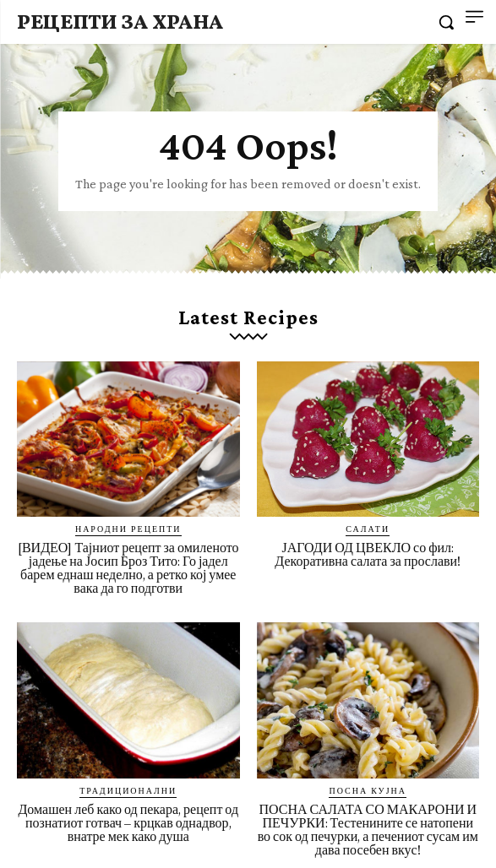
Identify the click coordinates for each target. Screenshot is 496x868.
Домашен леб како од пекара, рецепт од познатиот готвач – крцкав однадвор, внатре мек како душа (128, 823)
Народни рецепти (128, 529)
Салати (368, 529)
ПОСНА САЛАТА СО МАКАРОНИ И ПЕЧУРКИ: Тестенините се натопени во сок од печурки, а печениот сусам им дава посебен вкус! (368, 830)
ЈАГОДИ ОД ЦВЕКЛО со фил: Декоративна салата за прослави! (368, 554)
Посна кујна (368, 790)
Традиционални (128, 790)
